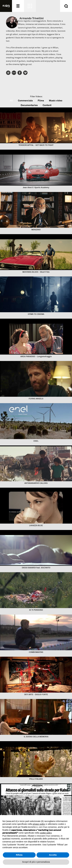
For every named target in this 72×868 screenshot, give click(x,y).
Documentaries (29, 105)
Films (41, 101)
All (11, 101)
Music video (56, 101)
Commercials (25, 101)
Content (47, 105)
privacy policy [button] (39, 824)
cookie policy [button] (46, 833)
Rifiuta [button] (19, 855)
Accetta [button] (53, 855)
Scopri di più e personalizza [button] (36, 862)
